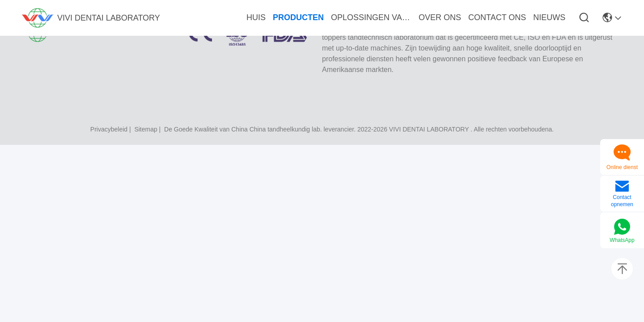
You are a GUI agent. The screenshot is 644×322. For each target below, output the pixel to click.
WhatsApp (622, 240)
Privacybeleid (109, 129)
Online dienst (622, 167)
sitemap (146, 129)
